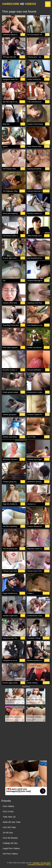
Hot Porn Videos (10, 854)
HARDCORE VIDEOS (19, 4)
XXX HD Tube (9, 827)
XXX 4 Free (8, 811)
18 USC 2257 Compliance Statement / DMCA (39, 864)
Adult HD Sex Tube (12, 822)
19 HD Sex (8, 833)
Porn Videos (8, 806)
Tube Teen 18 (9, 817)
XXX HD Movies (10, 838)
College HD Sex (10, 843)
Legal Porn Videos (11, 848)
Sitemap (36, 863)
